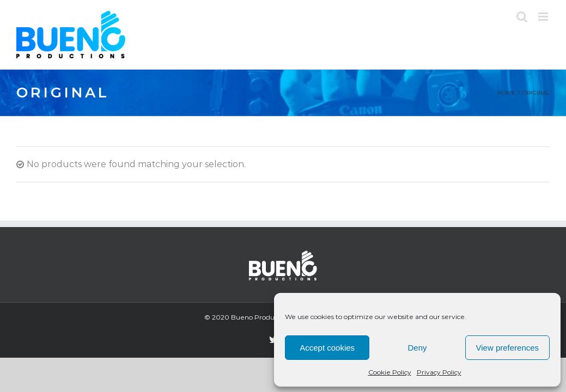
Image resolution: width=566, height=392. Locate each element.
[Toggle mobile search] (522, 17)
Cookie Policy (390, 372)
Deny (417, 348)
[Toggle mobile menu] (544, 17)
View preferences (508, 348)
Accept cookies (327, 348)
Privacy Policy (439, 372)
